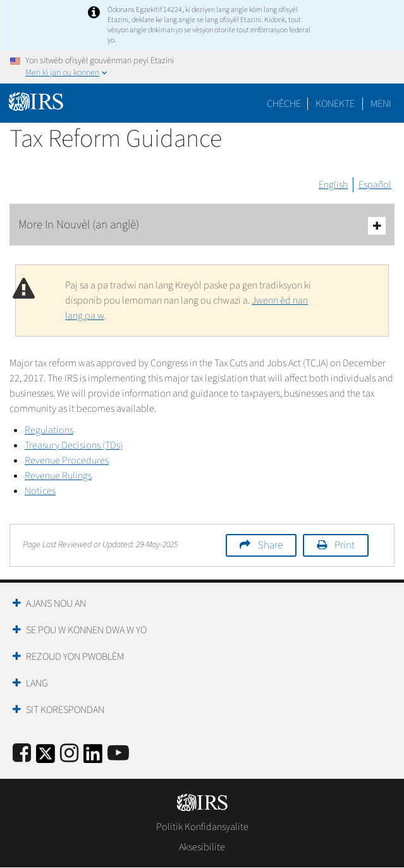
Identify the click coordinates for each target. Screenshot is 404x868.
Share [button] (270, 545)
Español (375, 185)
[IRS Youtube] (118, 754)
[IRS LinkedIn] (93, 758)
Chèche (284, 104)
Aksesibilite (202, 847)
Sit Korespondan (65, 710)
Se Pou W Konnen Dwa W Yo (86, 630)
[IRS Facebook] (22, 754)
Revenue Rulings (58, 476)
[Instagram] (69, 754)
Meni (381, 104)
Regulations (49, 430)
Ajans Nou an (56, 604)
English (333, 185)
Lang (37, 683)
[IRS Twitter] (46, 758)
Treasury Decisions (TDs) (74, 445)
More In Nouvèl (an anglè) (202, 226)
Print (345, 545)
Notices (40, 491)
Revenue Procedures (67, 461)
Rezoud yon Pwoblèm (75, 657)
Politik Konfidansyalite (202, 827)
